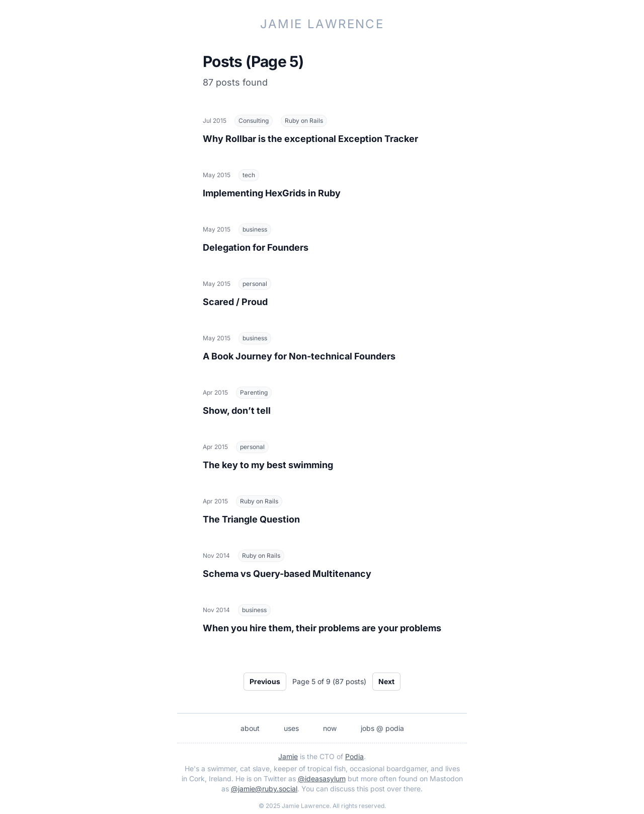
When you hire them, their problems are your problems (322, 628)
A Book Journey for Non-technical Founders (299, 356)
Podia (354, 756)
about (250, 728)
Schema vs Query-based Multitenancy (287, 574)
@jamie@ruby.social (264, 789)
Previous (265, 681)
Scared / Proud (235, 302)
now (330, 728)
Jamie (288, 756)
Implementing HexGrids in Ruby (272, 193)
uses (291, 728)
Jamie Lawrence (322, 24)
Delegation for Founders (256, 247)
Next (386, 681)
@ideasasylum (322, 779)
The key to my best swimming (268, 465)
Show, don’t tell (237, 411)
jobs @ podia (382, 728)
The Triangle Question (251, 519)
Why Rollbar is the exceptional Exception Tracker (310, 139)
